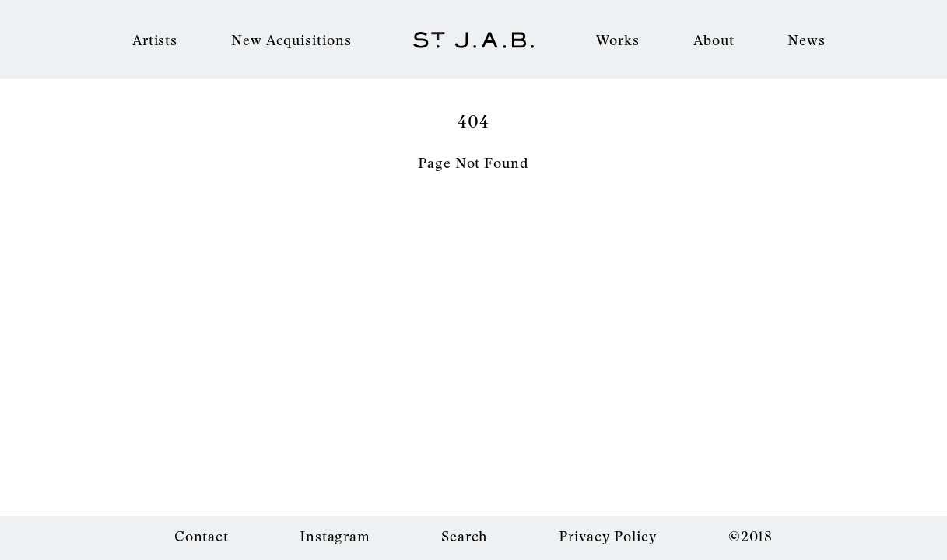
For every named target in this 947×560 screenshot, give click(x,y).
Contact (202, 536)
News (807, 40)
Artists (155, 40)
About (714, 40)
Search (465, 536)
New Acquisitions (291, 40)
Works (618, 40)
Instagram (335, 536)
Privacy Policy (608, 536)
